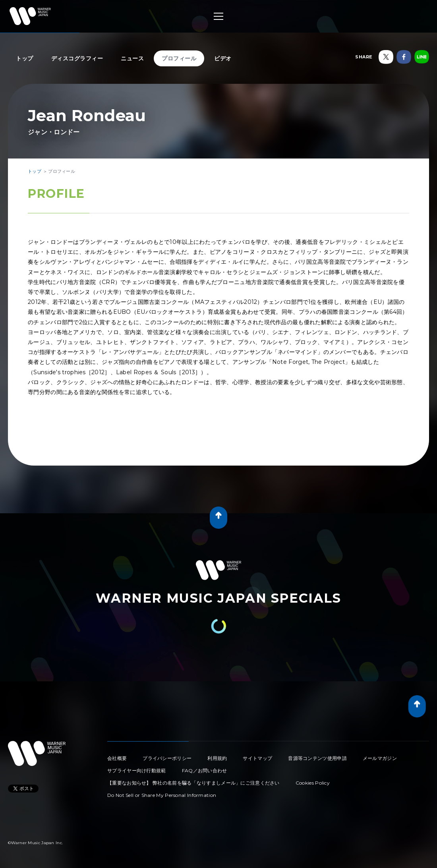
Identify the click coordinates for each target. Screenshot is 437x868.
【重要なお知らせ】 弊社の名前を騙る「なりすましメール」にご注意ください (193, 783)
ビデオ (223, 58)
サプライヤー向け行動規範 (137, 770)
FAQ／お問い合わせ (205, 770)
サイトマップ (257, 758)
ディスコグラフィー (77, 58)
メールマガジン (380, 758)
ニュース (132, 58)
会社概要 (117, 758)
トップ (25, 58)
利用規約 (217, 758)
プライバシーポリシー (167, 758)
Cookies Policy (313, 783)
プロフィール (179, 58)
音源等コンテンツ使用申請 (317, 758)
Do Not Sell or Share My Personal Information (162, 795)
